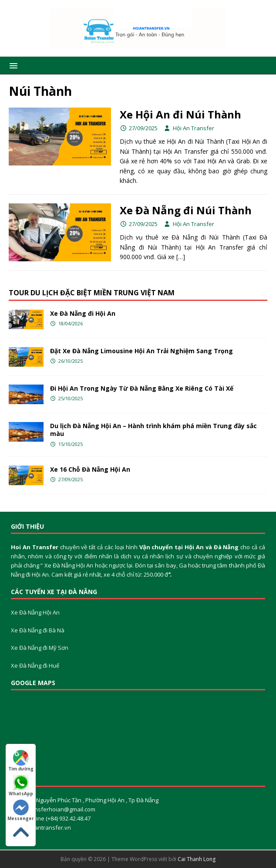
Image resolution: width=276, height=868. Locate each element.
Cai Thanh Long (197, 859)
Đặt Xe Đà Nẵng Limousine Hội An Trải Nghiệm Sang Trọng (141, 351)
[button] (12, 65)
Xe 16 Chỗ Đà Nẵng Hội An (90, 469)
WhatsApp (21, 786)
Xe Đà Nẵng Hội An (35, 612)
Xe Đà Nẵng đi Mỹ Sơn (40, 648)
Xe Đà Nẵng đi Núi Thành (186, 210)
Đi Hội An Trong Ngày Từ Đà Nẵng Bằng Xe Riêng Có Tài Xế (142, 388)
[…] (181, 257)
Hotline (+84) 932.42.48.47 (57, 818)
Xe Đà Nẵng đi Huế (35, 665)
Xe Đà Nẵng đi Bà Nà (38, 630)
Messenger (21, 811)
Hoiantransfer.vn (48, 827)
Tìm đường (21, 761)
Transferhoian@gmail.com (61, 809)
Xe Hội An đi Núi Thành (180, 114)
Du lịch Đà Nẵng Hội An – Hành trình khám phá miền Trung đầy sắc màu (153, 430)
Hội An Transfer (194, 128)
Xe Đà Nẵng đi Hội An (83, 313)
